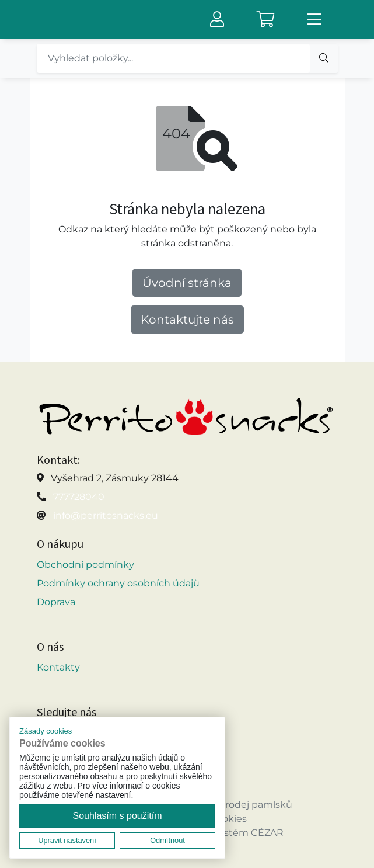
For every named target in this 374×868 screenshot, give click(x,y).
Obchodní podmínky (85, 565)
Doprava (56, 602)
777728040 (79, 497)
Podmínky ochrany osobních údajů (118, 583)
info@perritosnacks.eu (106, 515)
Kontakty (58, 667)
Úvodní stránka (187, 283)
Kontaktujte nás (187, 320)
